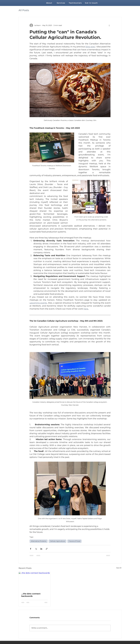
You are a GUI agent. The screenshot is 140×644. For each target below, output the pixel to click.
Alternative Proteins (39, 541)
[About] (49, 3)
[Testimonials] (75, 3)
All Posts (24, 10)
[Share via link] (47, 549)
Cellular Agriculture (57, 541)
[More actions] (109, 25)
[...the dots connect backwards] (35, 581)
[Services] (61, 3)
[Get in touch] (91, 3)
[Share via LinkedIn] (41, 549)
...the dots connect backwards (31, 595)
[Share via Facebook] (31, 549)
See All (119, 568)
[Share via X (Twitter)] (36, 549)
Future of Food (74, 541)
